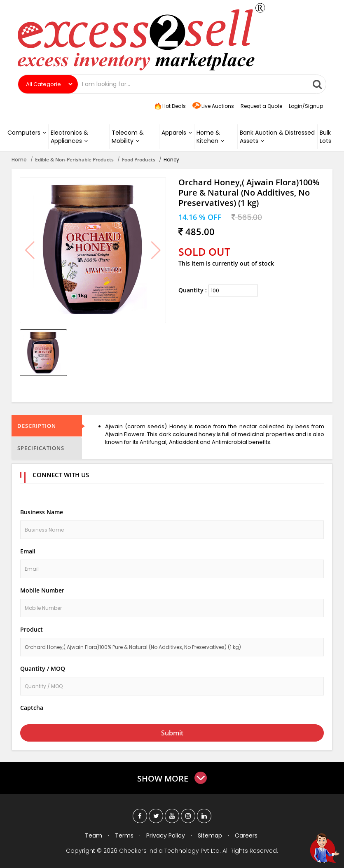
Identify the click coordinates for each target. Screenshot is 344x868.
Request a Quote (261, 106)
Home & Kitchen (210, 137)
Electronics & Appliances (69, 137)
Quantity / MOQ (43, 668)
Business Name (42, 512)
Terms (124, 835)
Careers (246, 835)
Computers (27, 133)
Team (94, 835)
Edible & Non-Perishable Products (74, 160)
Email (28, 551)
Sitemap (210, 835)
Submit (172, 733)
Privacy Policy (166, 835)
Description (37, 426)
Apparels (177, 133)
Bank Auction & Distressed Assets (277, 137)
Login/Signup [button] (306, 106)
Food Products (139, 160)
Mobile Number (42, 590)
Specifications (41, 448)
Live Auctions (213, 106)
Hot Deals (169, 106)
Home (19, 160)
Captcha (32, 708)
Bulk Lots (325, 137)
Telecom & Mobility (128, 137)
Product (32, 629)
